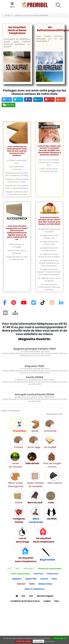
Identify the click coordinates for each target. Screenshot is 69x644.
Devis (54, 579)
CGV (31, 596)
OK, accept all (59, 638)
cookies (47, 601)
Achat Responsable (20, 574)
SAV (23, 596)
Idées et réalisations (34, 589)
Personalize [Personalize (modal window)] (39, 641)
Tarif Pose (38, 574)
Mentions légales (45, 596)
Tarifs (32, 584)
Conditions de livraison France (25, 601)
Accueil (8, 16)
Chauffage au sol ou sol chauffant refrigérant (31, 16)
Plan (57, 601)
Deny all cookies (23, 641)
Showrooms (53, 574)
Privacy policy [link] (50, 641)
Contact (44, 579)
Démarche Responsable (50, 569)
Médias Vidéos (45, 584)
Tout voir (21, 584)
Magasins (17, 579)
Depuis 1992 (31, 579)
